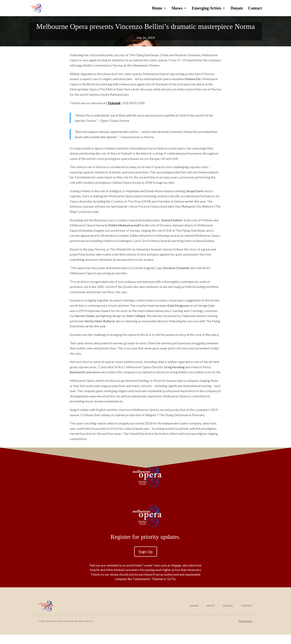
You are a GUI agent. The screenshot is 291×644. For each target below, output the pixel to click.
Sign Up (146, 552)
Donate (237, 8)
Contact (255, 8)
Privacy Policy (246, 621)
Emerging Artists (207, 8)
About (211, 606)
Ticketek (114, 103)
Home (157, 8)
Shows (177, 8)
